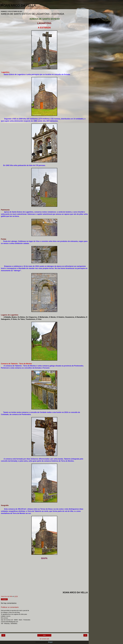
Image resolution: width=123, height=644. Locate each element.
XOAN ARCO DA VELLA (18, 5)
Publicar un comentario (10, 607)
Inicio (44, 635)
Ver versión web (44, 639)
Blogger (50, 642)
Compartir (4, 599)
